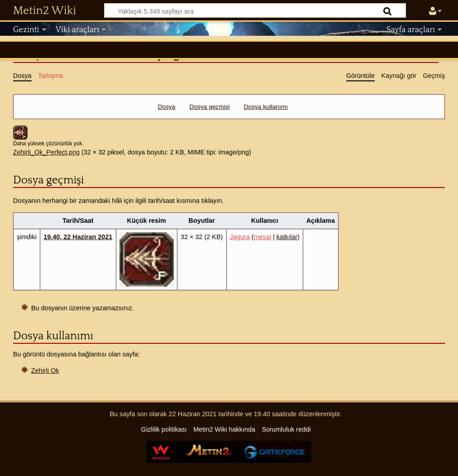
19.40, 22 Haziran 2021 (78, 237)
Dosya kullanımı (266, 107)
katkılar (287, 237)
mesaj (262, 237)
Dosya (167, 107)
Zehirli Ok (45, 370)
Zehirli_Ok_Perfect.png (46, 152)
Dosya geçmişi (210, 107)
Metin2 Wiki (45, 11)
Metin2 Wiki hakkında (224, 429)
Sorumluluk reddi (286, 429)
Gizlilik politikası (164, 429)
